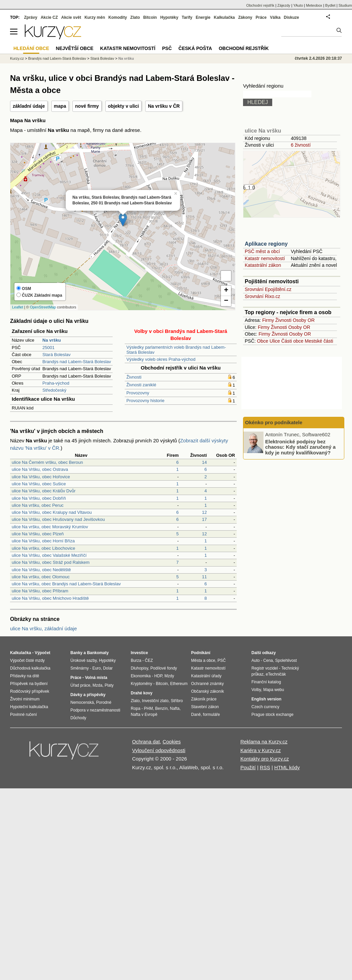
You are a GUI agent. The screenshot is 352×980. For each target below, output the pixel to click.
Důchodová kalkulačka (30, 668)
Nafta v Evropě (144, 715)
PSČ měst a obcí (262, 251)
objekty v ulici (124, 106)
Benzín (161, 708)
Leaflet (18, 307)
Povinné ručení (23, 715)
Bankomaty (98, 653)
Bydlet (330, 5)
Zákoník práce (204, 699)
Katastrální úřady (206, 676)
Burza (136, 660)
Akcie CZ (49, 17)
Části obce (292, 341)
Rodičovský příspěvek (30, 691)
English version (266, 699)
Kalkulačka (224, 17)
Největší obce (75, 48)
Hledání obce (31, 48)
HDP (158, 676)
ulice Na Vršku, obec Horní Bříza (43, 541)
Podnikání (201, 653)
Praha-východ (56, 383)
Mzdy (169, 676)
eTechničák (276, 674)
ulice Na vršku (263, 131)
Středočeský (55, 390)
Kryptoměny (141, 684)
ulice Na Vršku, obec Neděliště (41, 570)
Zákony (245, 17)
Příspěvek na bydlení (29, 684)
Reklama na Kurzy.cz (264, 742)
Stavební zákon (205, 707)
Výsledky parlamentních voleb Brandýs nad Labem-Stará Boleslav (176, 350)
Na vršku (126, 58)
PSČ (167, 48)
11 (204, 577)
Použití (248, 767)
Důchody (78, 718)
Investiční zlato (155, 701)
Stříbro (177, 701)
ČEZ (149, 660)
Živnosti (134, 377)
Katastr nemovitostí (265, 258)
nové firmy (87, 106)
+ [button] (226, 291)
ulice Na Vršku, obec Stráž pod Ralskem (51, 562)
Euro (96, 668)
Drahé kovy (142, 693)
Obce (263, 341)
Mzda (97, 685)
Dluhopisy (139, 668)
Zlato (135, 17)
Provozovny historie (145, 401)
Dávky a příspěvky (88, 695)
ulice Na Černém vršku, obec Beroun (47, 462)
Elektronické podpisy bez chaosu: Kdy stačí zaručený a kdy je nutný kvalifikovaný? (300, 447)
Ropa (136, 708)
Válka (275, 17)
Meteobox (314, 5)
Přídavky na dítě (25, 676)
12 (204, 512)
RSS (265, 767)
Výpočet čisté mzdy (27, 660)
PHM (148, 708)
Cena (268, 660)
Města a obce (203, 660)
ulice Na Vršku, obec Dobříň (39, 498)
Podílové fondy (163, 668)
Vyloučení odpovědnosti (159, 750)
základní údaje (29, 106)
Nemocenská (82, 702)
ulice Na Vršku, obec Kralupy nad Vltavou (52, 512)
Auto (256, 660)
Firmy (268, 320)
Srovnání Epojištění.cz (268, 289)
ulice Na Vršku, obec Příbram (40, 591)
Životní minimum (25, 699)
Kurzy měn (95, 17)
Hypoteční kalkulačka (29, 707)
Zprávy (31, 17)
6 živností (301, 145)
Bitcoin (150, 17)
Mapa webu (274, 690)
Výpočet (42, 653)
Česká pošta (195, 48)
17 (204, 519)
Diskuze (291, 17)
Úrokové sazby (83, 660)
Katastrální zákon (263, 265)
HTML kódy (287, 767)
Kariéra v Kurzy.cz (261, 750)
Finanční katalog (266, 682)
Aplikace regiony (266, 244)
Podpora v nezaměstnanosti (95, 710)
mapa (60, 106)
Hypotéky (169, 17)
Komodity (118, 17)
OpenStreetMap (43, 307)
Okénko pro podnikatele (274, 422)
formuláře (211, 715)
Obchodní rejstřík (260, 5)
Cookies (172, 742)
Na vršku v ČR (164, 106)
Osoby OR (304, 320)
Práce (261, 17)
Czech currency (265, 707)
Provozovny (138, 393)
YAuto (298, 5)
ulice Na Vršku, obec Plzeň (38, 534)
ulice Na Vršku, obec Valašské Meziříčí (49, 555)
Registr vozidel (265, 668)
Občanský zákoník (208, 691)
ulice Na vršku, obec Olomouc (41, 577)
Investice (139, 653)
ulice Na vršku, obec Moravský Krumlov (50, 527)
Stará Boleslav (57, 355)
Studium (345, 5)
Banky (76, 653)
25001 (49, 348)
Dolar (108, 668)
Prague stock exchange (272, 715)
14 (204, 462)
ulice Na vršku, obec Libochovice (43, 548)
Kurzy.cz (17, 58)
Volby (256, 690)
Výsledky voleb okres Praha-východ (161, 359)
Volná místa (96, 678)
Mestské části (319, 341)
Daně (196, 715)
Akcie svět (71, 17)
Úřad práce (80, 685)
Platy (109, 685)
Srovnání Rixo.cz (262, 296)
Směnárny (80, 668)
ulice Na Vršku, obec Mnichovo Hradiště (50, 598)
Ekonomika (141, 676)
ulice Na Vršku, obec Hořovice (41, 477)
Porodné (104, 702)
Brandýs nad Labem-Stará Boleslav (77, 362)
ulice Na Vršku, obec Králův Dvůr (44, 491)
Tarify (187, 17)
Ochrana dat (146, 742)
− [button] (226, 301)
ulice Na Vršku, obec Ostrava (40, 469)
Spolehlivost (286, 660)
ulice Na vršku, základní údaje (43, 628)
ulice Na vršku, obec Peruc (38, 505)
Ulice (275, 341)
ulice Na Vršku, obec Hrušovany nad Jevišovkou (58, 519)
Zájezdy (284, 5)
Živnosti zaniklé (141, 385)
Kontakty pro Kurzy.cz (265, 759)
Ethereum (179, 684)
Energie (203, 17)
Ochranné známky (207, 684)
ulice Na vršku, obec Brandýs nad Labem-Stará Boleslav (66, 584)
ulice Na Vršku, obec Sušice (39, 484)
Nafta (175, 708)
